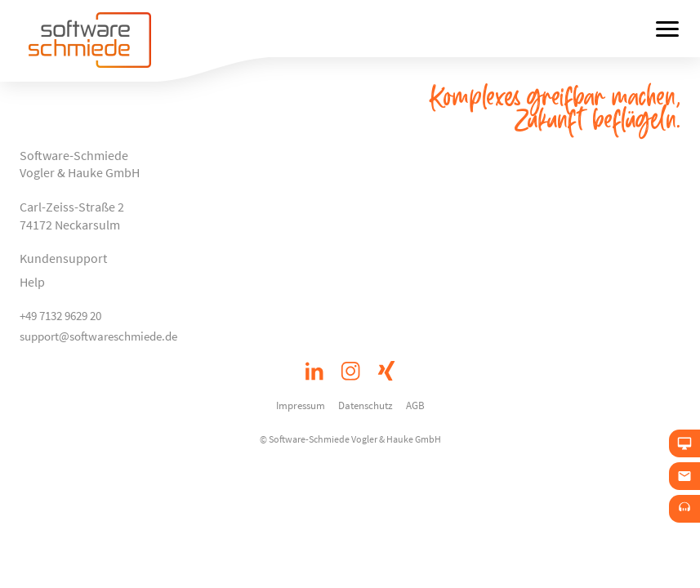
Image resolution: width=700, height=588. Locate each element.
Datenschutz (366, 405)
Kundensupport (63, 258)
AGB (415, 405)
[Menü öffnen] (667, 29)
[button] (664, 552)
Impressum (301, 405)
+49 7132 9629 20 (60, 316)
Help (32, 282)
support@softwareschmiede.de (98, 336)
